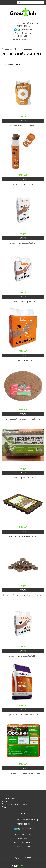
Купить (23, 121)
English (27, 847)
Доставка (6, 795)
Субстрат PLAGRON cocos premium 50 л (23, 715)
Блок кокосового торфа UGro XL (23, 302)
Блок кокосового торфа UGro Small (23, 243)
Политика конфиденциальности (14, 804)
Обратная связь (8, 798)
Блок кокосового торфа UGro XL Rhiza (23, 656)
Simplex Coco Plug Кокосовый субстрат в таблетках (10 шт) (23, 596)
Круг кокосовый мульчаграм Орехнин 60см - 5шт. (23, 419)
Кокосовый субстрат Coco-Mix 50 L (23, 126)
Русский (20, 847)
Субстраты (9, 49)
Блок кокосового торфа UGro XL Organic (23, 360)
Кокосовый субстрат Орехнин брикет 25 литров (23, 773)
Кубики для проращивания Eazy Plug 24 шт (23, 536)
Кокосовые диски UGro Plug (23, 184)
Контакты (6, 801)
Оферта (5, 807)
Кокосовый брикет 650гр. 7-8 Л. (23, 478)
